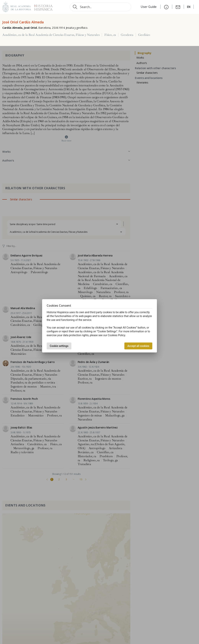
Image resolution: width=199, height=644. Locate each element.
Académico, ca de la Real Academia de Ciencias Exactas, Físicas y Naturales (51, 35)
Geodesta (127, 35)
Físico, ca (110, 35)
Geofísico (144, 35)
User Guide (149, 7)
